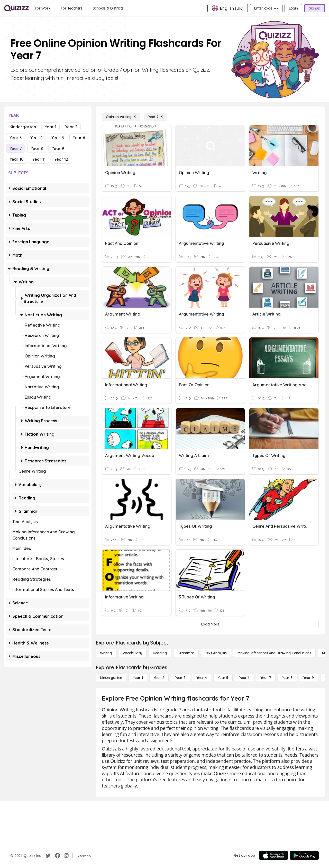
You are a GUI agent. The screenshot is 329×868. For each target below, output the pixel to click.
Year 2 (71, 127)
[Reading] (160, 653)
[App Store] (273, 855)
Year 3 (16, 138)
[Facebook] (57, 856)
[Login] (293, 8)
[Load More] (210, 624)
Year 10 (17, 159)
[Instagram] (66, 856)
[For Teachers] (72, 8)
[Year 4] (202, 678)
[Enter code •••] (266, 8)
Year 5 (58, 138)
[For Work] (43, 8)
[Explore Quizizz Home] (16, 8)
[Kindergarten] (111, 678)
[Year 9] (309, 678)
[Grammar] (186, 653)
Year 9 (58, 148)
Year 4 (36, 138)
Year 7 (16, 148)
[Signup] (315, 8)
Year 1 (51, 127)
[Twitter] (48, 856)
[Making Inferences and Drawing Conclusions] (274, 653)
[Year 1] (138, 678)
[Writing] (106, 653)
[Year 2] (159, 678)
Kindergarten (23, 127)
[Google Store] (304, 855)
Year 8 (37, 148)
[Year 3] (180, 678)
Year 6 (79, 138)
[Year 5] (223, 678)
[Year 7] (155, 117)
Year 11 (39, 159)
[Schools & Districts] (108, 8)
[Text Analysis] (216, 653)
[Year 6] (244, 678)
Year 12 (61, 159)
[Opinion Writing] (121, 117)
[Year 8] (287, 678)
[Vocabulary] (132, 653)
